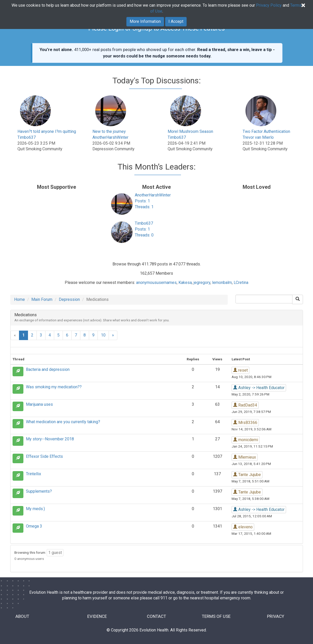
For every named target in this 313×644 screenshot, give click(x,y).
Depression (69, 299)
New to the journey (109, 131)
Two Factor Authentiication (266, 131)
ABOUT (23, 616)
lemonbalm (222, 283)
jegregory (202, 283)
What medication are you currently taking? (63, 422)
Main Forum (42, 299)
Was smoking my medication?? (54, 387)
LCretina (241, 283)
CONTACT (156, 616)
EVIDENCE (97, 616)
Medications (26, 315)
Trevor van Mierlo (258, 137)
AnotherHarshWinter (110, 137)
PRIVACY (276, 616)
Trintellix (34, 474)
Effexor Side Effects (44, 456)
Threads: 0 (144, 235)
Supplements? (39, 491)
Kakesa (185, 283)
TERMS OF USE (216, 616)
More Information (145, 21)
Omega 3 (34, 526)
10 (103, 335)
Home (20, 299)
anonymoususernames (156, 283)
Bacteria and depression (48, 369)
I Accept (176, 21)
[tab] (157, 318)
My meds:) (35, 509)
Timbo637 (27, 137)
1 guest (55, 553)
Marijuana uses (39, 404)
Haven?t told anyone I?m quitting (47, 131)
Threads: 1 (144, 207)
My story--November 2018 (50, 439)
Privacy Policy (269, 5)
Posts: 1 (142, 201)
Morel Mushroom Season (190, 131)
